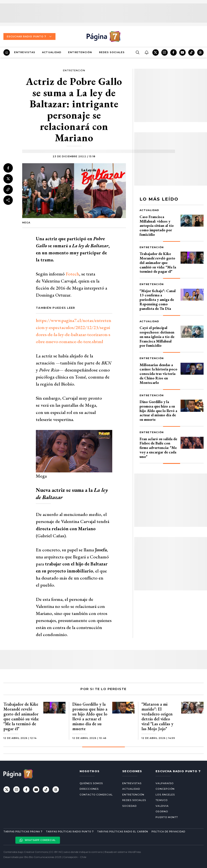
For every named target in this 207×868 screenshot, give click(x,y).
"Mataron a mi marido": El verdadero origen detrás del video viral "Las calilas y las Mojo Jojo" (157, 716)
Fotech (72, 274)
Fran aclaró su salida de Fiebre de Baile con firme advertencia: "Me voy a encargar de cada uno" (158, 448)
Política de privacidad (168, 832)
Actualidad (52, 52)
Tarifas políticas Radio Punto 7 (70, 832)
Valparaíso (165, 783)
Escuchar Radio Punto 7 (29, 36)
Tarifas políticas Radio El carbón (122, 832)
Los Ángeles (165, 795)
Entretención (80, 52)
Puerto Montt (167, 817)
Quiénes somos (91, 783)
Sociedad (129, 806)
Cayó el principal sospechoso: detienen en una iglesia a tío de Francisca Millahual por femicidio (157, 336)
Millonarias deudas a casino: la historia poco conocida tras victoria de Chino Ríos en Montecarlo (158, 374)
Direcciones (89, 789)
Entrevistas (25, 52)
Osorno (162, 811)
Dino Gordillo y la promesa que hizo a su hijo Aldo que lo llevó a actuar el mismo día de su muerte (158, 411)
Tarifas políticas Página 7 (23, 832)
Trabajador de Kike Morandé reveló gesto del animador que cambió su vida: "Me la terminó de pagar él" (158, 262)
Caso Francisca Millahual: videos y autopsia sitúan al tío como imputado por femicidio (157, 226)
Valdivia (162, 806)
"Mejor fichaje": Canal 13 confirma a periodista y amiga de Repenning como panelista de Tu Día (158, 300)
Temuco (162, 800)
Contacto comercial (96, 795)
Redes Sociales (112, 52)
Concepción (165, 789)
